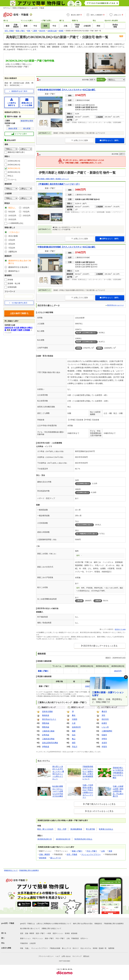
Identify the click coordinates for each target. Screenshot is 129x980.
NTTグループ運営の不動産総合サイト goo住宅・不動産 (24, 8)
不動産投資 (75, 938)
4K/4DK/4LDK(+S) (63, 839)
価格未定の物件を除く (17, 152)
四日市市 (105, 719)
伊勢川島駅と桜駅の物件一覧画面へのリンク (53, 179)
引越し (27, 948)
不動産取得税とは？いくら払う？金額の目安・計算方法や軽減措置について (88, 773)
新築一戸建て (77, 851)
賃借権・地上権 (14, 283)
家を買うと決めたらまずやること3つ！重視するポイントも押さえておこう (58, 773)
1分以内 (26, 208)
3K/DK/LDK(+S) (14, 168)
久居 (74, 723)
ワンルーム (12, 179)
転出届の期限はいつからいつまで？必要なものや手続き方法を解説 (58, 791)
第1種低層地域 (76, 829)
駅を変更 (27, 128)
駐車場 (67, 933)
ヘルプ (58, 956)
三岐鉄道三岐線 (48, 731)
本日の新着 (13, 236)
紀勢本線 (46, 735)
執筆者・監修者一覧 (100, 948)
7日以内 (12, 248)
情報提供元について (11, 870)
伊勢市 (104, 739)
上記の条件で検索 (19, 313)
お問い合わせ (66, 956)
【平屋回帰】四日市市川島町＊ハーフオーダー (59, 184)
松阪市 (104, 735)
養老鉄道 (46, 715)
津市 (103, 715)
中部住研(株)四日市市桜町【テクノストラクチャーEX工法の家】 (67, 90)
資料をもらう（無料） (110, 140)
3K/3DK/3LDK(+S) (45, 839)
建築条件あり (14, 271)
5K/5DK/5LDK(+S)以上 (83, 839)
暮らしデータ (56, 858)
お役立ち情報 (6, 948)
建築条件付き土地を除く (19, 267)
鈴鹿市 (104, 723)
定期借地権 (12, 287)
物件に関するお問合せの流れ (83, 924)
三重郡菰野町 (107, 731)
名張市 (104, 743)
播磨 (74, 731)
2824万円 (118, 671)
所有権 (10, 280)
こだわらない (14, 232)
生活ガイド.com (120, 629)
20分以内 (12, 219)
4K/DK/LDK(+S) (14, 172)
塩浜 (74, 735)
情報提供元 (98, 924)
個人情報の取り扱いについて (30, 928)
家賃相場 (43, 858)
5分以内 (12, 212)
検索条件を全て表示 (19, 91)
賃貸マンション (58, 933)
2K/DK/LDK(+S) (14, 165)
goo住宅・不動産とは (27, 924)
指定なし (12, 208)
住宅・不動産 (72, 854)
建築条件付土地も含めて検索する (20, 262)
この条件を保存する (12, 102)
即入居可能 (90, 829)
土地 (103, 851)
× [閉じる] (126, 677)
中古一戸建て (92, 851)
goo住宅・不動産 (8, 923)
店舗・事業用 (44, 854)
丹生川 (75, 747)
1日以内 (12, 240)
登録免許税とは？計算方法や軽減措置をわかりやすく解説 (118, 773)
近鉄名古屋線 (47, 711)
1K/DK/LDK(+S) (14, 161)
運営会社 (86, 956)
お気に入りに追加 (80, 140)
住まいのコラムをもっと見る (100, 811)
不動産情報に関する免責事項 (29, 870)
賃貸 (110, 851)
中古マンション (38, 938)
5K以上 (11, 176)
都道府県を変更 (27, 121)
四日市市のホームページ (115, 305)
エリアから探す (19, 134)
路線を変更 (13, 128)
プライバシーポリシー (46, 956)
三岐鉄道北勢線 (48, 739)
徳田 (74, 743)
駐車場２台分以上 (106, 829)
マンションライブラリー (91, 854)
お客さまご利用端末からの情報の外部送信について (54, 924)
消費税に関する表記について (51, 928)
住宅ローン (84, 938)
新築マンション (25, 938)
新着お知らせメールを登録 (27, 102)
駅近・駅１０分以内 (45, 829)
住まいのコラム (86, 948)
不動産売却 (24, 943)
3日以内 (12, 244)
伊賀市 (104, 747)
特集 (22, 948)
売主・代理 (62, 829)
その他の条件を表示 (18, 303)
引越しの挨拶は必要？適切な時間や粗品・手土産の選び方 (118, 791)
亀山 (74, 739)
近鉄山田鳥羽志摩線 (50, 743)
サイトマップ (77, 956)
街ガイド (76, 948)
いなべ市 (105, 727)
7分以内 (26, 212)
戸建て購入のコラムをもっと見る (100, 804)
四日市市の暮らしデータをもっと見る (100, 646)
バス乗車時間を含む (16, 223)
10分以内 (12, 215)
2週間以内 (13, 252)
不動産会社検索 (55, 948)
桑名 (74, 715)
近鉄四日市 (76, 727)
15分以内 (27, 215)
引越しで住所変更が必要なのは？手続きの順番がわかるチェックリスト (88, 791)
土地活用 (33, 943)
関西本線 (46, 723)
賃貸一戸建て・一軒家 (43, 933)
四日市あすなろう (49, 719)
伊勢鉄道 (46, 747)
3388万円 (89, 686)
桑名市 (104, 711)
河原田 (75, 719)
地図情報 (111, 948)
